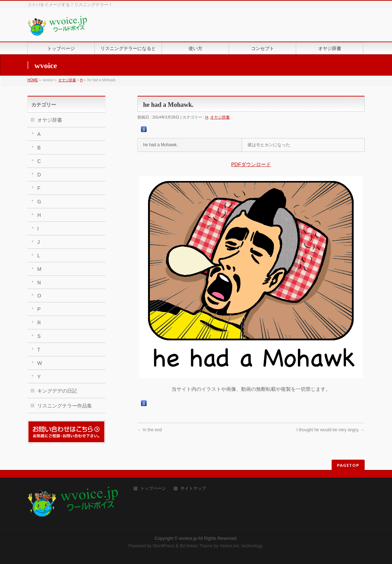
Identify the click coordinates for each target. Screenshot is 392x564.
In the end (150, 430)
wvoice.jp (188, 538)
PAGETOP (348, 465)
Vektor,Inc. (230, 546)
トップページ (153, 489)
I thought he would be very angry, (331, 430)
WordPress (164, 546)
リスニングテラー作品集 (65, 406)
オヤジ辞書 (67, 80)
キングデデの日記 (57, 391)
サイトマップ (193, 489)
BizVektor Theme (196, 546)
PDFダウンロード (251, 164)
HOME (33, 80)
